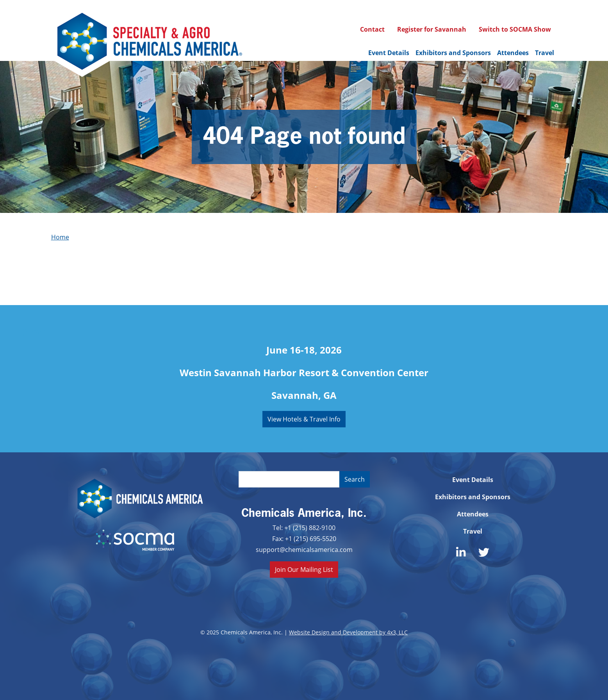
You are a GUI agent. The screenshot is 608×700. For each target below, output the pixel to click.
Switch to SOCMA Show (515, 29)
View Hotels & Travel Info (304, 419)
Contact (372, 29)
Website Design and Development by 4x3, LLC (348, 632)
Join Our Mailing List (304, 569)
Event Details (389, 53)
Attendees (513, 53)
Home (60, 237)
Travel (545, 53)
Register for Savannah (432, 29)
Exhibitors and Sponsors (453, 53)
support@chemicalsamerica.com (304, 549)
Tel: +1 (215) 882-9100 (304, 528)
